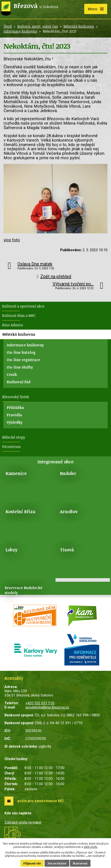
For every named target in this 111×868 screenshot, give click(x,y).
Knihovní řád (18, 382)
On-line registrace (23, 360)
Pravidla (14, 415)
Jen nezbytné (57, 863)
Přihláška (15, 408)
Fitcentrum (11, 447)
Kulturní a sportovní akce (23, 306)
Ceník (12, 374)
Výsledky (15, 422)
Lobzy (11, 550)
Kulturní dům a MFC (19, 316)
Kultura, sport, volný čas (38, 26)
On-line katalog (21, 352)
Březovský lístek (16, 397)
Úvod (8, 26)
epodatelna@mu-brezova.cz (47, 707)
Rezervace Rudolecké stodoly (24, 590)
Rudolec (68, 473)
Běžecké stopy (14, 437)
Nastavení (80, 863)
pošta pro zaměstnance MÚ (40, 801)
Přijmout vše (32, 863)
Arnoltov (69, 511)
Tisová (67, 550)
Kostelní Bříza (20, 511)
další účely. (91, 847)
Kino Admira (13, 325)
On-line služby (20, 367)
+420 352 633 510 (40, 703)
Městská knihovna (79, 26)
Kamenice (16, 473)
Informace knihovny (20, 31)
